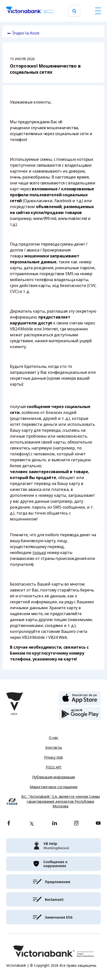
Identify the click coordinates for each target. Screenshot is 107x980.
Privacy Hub (53, 757)
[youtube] (98, 824)
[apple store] (80, 698)
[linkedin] (55, 824)
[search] (74, 11)
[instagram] (76, 824)
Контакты (54, 748)
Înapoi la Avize (26, 33)
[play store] (80, 714)
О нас (53, 738)
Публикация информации (54, 777)
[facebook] (9, 824)
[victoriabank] (53, 846)
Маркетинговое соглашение (54, 787)
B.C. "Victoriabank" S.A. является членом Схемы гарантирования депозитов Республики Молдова (61, 802)
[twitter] (32, 824)
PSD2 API (54, 767)
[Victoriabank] (30, 11)
